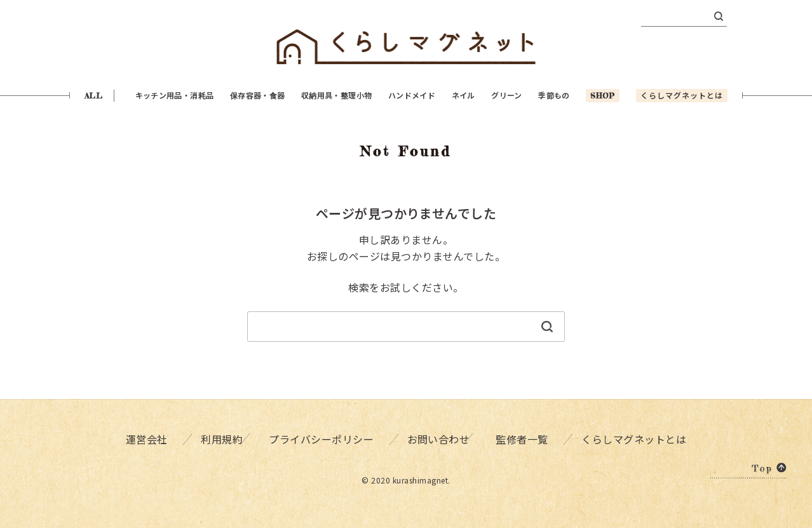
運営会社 (144, 438)
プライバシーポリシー (322, 438)
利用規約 (217, 438)
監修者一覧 (527, 438)
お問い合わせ (437, 438)
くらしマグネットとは (638, 438)
